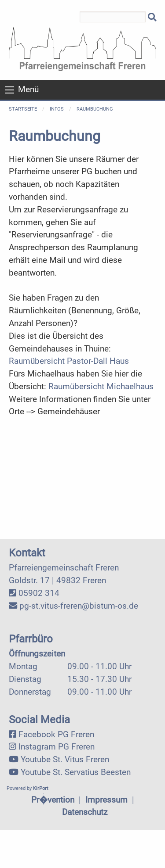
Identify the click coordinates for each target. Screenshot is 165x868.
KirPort (41, 788)
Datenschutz (85, 812)
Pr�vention (53, 800)
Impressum (106, 800)
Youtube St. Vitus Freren (65, 759)
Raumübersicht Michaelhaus (101, 386)
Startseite (23, 109)
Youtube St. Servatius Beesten (76, 772)
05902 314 (39, 593)
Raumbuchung (95, 109)
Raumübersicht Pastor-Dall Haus (69, 361)
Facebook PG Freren (56, 734)
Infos (57, 109)
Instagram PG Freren (57, 747)
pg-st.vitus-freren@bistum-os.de (79, 606)
